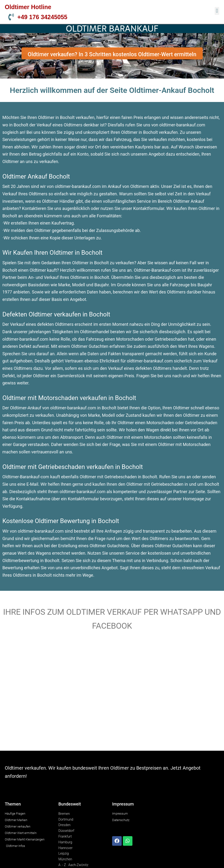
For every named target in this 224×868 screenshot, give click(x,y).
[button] (217, 11)
